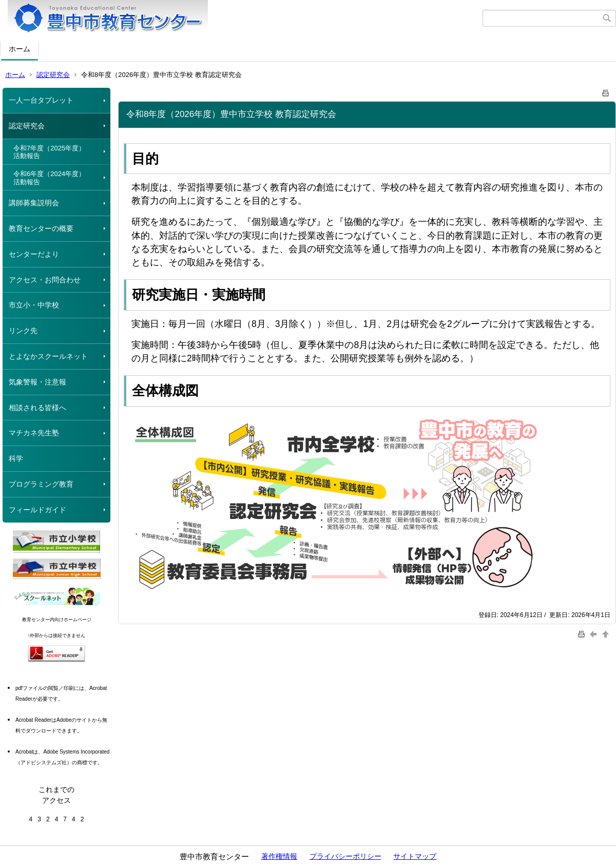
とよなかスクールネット (48, 356)
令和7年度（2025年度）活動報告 (49, 152)
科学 (16, 458)
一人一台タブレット (41, 100)
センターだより (34, 254)
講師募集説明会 (34, 203)
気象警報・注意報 (37, 382)
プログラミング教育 (41, 484)
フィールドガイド (37, 510)
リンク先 (23, 331)
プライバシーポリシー (345, 856)
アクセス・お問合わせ (45, 280)
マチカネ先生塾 (34, 433)
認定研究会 (53, 75)
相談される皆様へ (37, 408)
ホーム (20, 49)
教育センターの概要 (41, 228)
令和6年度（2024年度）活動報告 (49, 178)
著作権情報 (279, 856)
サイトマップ (415, 856)
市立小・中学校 (34, 305)
